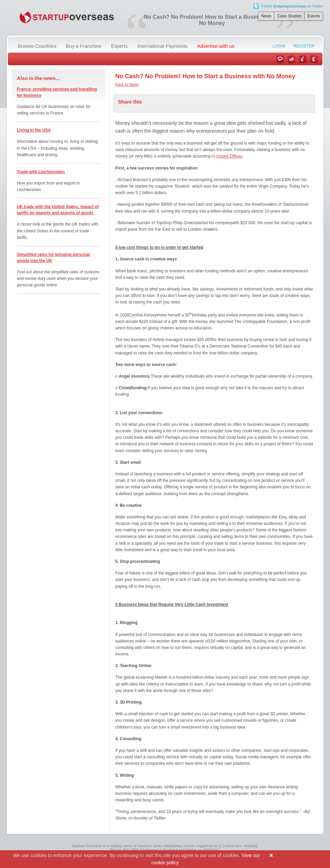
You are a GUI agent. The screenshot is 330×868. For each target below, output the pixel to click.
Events (314, 16)
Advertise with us (216, 46)
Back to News (127, 84)
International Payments (162, 46)
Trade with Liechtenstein (41, 172)
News (266, 16)
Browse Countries (37, 46)
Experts (119, 46)
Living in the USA (34, 130)
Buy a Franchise (84, 46)
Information (303, 59)
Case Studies (289, 16)
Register (304, 46)
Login (279, 46)
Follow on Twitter (292, 6)
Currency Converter (314, 59)
